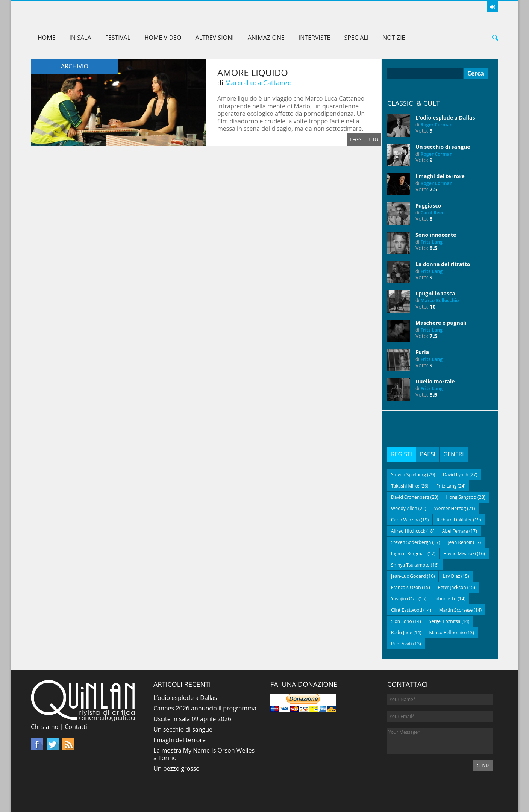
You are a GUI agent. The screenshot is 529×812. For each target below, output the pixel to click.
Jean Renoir (460, 542)
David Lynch (456, 475)
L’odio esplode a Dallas (185, 698)
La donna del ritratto (443, 264)
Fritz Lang (432, 242)
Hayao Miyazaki (460, 554)
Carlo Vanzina (405, 520)
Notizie (394, 38)
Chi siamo (45, 727)
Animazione (266, 38)
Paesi (428, 454)
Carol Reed (433, 213)
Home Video (163, 38)
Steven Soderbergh (411, 542)
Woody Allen (404, 508)
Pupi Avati (402, 644)
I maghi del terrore (440, 176)
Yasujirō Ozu (404, 599)
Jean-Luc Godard (408, 576)
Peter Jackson (452, 587)
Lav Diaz (451, 576)
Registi (402, 454)
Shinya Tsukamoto (410, 565)
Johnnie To (445, 599)
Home (47, 38)
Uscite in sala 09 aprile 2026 (192, 719)
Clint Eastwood (407, 610)
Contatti (76, 727)
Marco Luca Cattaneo (258, 83)
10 (433, 307)
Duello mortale (435, 381)
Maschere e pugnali (441, 323)
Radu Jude (402, 632)
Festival (118, 38)
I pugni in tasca (435, 293)
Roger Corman (437, 125)
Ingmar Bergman (409, 554)
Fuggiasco (428, 205)
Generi (455, 454)
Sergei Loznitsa (445, 621)
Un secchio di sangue (443, 147)
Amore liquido (253, 72)
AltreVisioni (214, 38)
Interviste (315, 38)
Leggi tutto (364, 140)
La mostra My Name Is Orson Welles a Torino (204, 754)
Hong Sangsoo (461, 497)
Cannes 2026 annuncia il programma (205, 708)
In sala (80, 38)
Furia (422, 352)
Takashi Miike (405, 486)
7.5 (434, 189)
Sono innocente (436, 235)
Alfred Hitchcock (408, 531)
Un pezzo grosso (177, 768)
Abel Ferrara (455, 531)
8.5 (434, 248)
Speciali (356, 38)
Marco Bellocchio (440, 301)
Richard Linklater (454, 520)
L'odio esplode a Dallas (445, 117)
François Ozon (406, 587)
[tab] (402, 454)
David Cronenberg (410, 497)
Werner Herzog (450, 508)
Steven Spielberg (408, 475)
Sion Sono (402, 621)
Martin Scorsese (456, 610)
